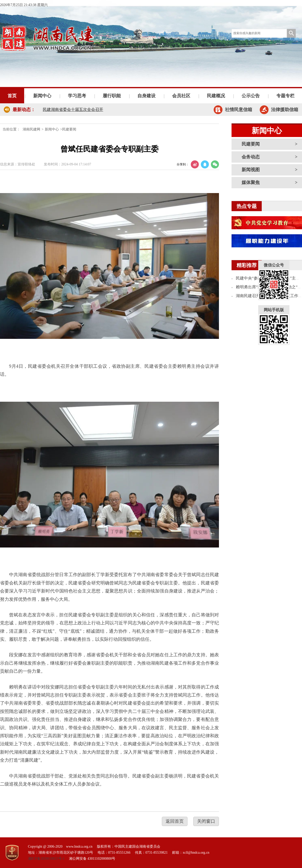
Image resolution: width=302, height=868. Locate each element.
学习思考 (77, 96)
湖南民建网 (31, 129)
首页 (12, 96)
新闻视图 (251, 170)
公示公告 (251, 96)
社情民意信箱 (239, 110)
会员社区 (181, 96)
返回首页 (175, 821)
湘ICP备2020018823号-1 (46, 859)
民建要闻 (251, 144)
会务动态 (251, 157)
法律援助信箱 (285, 110)
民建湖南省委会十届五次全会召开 (73, 109)
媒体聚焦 (251, 182)
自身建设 (146, 96)
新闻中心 (42, 96)
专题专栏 (285, 96)
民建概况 (216, 96)
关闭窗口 (206, 821)
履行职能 (112, 96)
